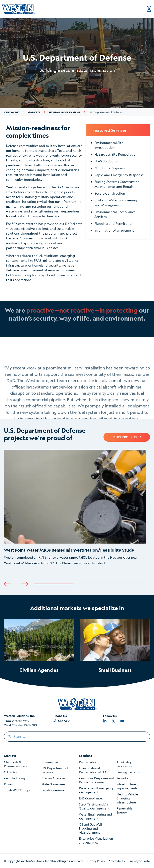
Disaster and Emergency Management (96, 790)
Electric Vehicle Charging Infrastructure (127, 798)
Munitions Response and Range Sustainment (97, 780)
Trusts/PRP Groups (17, 790)
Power (8, 784)
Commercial (50, 762)
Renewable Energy (125, 810)
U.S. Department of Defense (55, 770)
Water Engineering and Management (95, 816)
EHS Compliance (91, 798)
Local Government (55, 790)
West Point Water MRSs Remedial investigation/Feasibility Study (69, 550)
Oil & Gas (10, 772)
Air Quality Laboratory (124, 764)
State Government (55, 784)
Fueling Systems (128, 772)
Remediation (88, 762)
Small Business (115, 670)
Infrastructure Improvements (127, 786)
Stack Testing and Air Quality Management (94, 806)
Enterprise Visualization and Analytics (96, 840)
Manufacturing (15, 778)
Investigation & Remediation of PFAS (94, 770)
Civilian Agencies (39, 670)
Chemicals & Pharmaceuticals (15, 764)
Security (122, 778)
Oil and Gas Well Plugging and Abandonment (90, 828)
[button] (8, 584)
